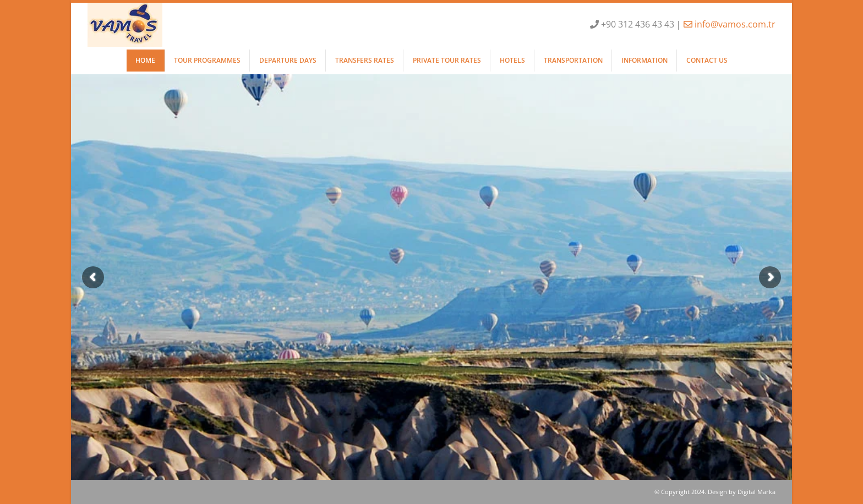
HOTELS (512, 60)
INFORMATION (644, 60)
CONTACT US (707, 60)
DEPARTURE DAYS (288, 60)
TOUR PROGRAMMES (207, 60)
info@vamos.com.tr (730, 24)
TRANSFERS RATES (365, 60)
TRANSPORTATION (573, 60)
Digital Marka (757, 492)
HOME (145, 60)
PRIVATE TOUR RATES (447, 60)
